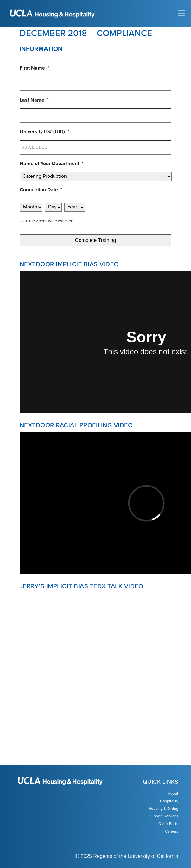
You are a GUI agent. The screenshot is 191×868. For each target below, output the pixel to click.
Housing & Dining (163, 809)
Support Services (164, 816)
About (173, 793)
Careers (172, 831)
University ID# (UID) (45, 132)
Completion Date (41, 190)
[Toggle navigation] (181, 13)
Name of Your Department (52, 164)
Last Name (34, 100)
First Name (35, 68)
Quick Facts (168, 824)
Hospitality (169, 801)
